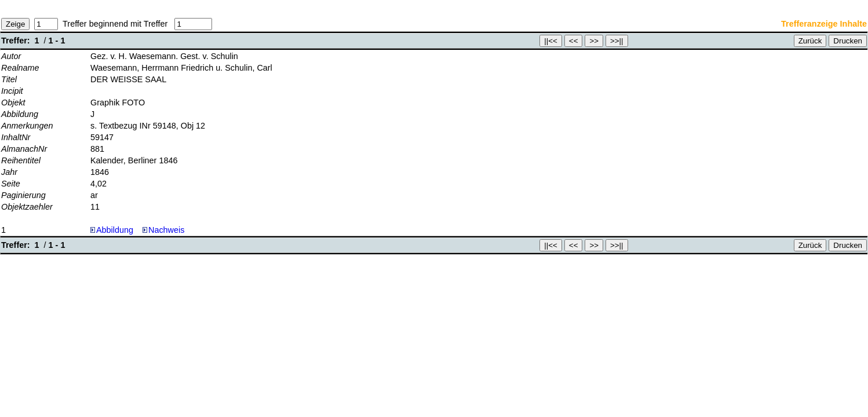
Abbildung (115, 230)
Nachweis (163, 230)
